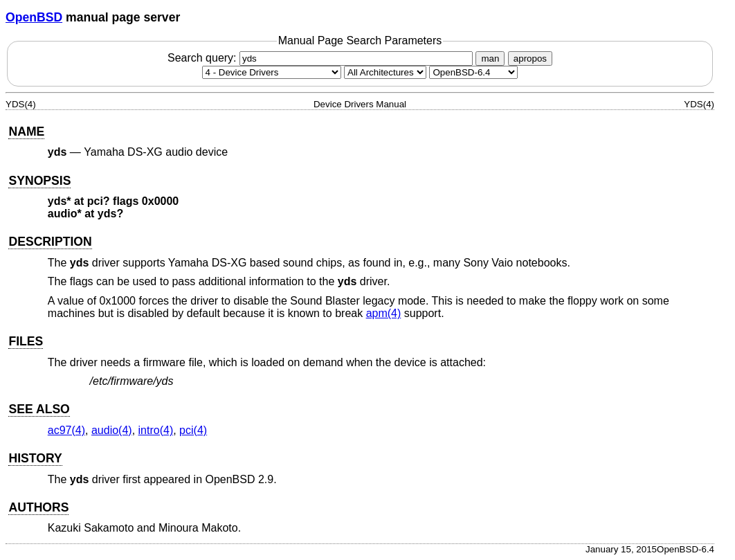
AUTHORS (38, 507)
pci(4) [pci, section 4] (193, 430)
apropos (530, 58)
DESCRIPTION (50, 242)
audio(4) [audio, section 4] (112, 430)
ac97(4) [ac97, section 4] (66, 430)
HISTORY (35, 458)
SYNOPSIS (39, 181)
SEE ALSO (39, 409)
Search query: (322, 58)
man (490, 58)
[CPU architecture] (385, 72)
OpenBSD (34, 17)
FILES (26, 341)
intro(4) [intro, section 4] (156, 430)
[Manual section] (272, 72)
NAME (26, 132)
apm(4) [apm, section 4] (384, 313)
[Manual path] (473, 72)
